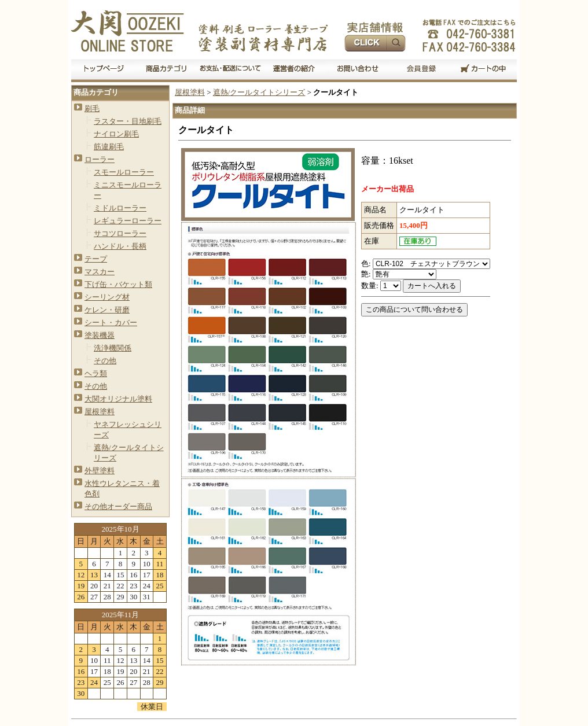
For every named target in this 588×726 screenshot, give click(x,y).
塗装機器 (100, 335)
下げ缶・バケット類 (118, 284)
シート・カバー (111, 323)
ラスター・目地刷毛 (128, 121)
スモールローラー (124, 172)
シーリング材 (107, 297)
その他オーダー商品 (118, 506)
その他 (105, 361)
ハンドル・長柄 (120, 246)
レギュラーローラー (128, 221)
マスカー (100, 272)
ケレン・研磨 (107, 310)
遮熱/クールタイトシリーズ (259, 92)
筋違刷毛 (109, 147)
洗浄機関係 (113, 348)
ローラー (100, 159)
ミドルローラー (120, 208)
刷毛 (92, 108)
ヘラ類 (96, 373)
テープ (96, 259)
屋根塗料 (100, 412)
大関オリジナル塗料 (118, 399)
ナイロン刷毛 (116, 134)
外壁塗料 (100, 471)
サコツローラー (120, 233)
